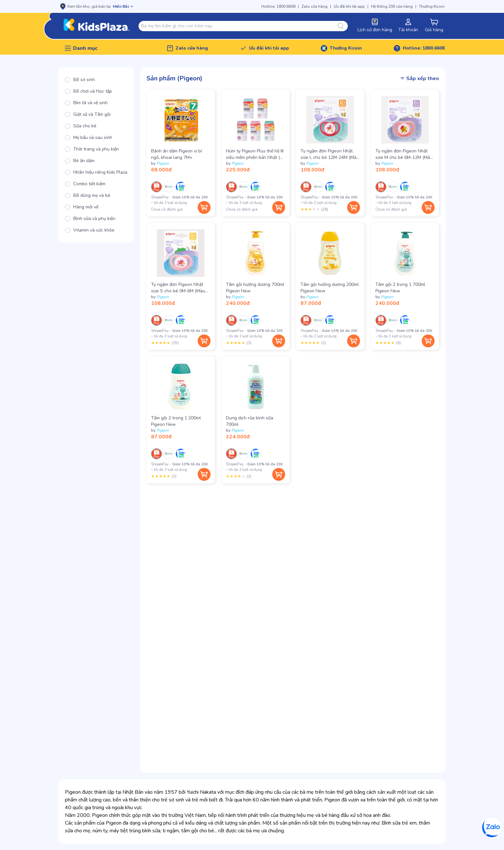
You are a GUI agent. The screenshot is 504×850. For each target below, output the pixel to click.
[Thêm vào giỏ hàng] (204, 207)
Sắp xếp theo (419, 78)
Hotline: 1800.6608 (278, 6)
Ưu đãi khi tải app (349, 6)
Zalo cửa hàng (315, 6)
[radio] (96, 80)
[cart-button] (434, 26)
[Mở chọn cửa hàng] (123, 6)
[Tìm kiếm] (343, 26)
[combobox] (239, 26)
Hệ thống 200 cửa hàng (392, 6)
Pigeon (163, 163)
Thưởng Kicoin (432, 6)
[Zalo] (492, 827)
